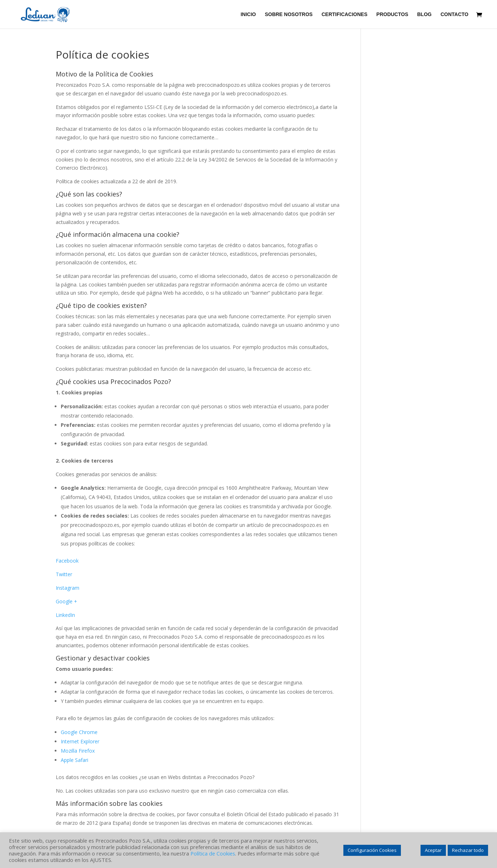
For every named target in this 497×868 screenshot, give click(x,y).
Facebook (67, 561)
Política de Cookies (213, 853)
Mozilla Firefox (78, 751)
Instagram (68, 588)
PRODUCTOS (392, 14)
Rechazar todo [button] (468, 850)
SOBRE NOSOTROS (289, 14)
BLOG (424, 14)
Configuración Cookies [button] (372, 850)
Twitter (64, 574)
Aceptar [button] (433, 850)
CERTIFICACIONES (344, 14)
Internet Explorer (80, 741)
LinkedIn (65, 615)
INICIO (248, 14)
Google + (66, 601)
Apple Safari (74, 760)
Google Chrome (79, 732)
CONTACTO (454, 14)
